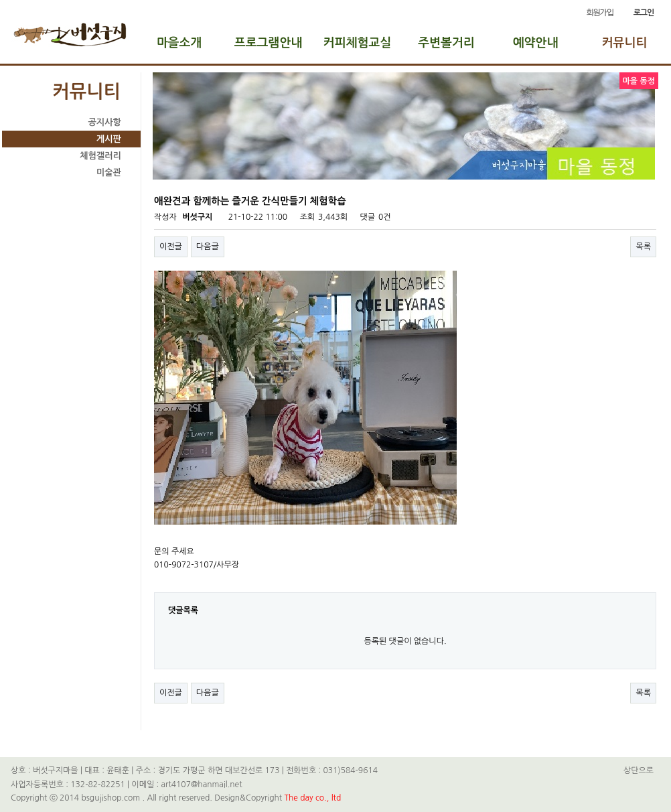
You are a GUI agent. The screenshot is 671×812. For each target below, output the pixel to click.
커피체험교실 (358, 43)
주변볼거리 (446, 43)
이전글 (171, 247)
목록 (643, 247)
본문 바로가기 (0, 0)
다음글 (208, 247)
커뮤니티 (625, 43)
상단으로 (639, 770)
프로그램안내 (269, 43)
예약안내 (536, 43)
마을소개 (179, 43)
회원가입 (599, 13)
